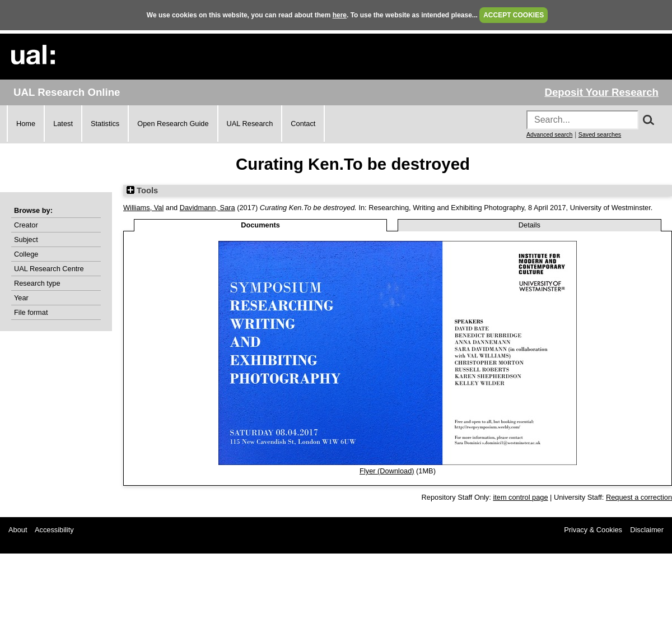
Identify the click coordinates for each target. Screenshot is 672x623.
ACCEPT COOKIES (514, 15)
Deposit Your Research (601, 92)
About (18, 530)
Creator (26, 225)
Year (21, 298)
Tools (142, 190)
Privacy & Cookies (593, 530)
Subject (26, 240)
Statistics (105, 124)
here (340, 15)
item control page (520, 497)
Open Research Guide (173, 124)
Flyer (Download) (387, 471)
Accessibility (54, 530)
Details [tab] (529, 225)
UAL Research (250, 124)
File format (31, 312)
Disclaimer (647, 530)
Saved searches (600, 134)
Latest (63, 124)
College (26, 254)
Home (26, 124)
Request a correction (639, 497)
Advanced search (549, 134)
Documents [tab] (260, 225)
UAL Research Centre (49, 269)
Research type (37, 283)
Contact (303, 124)
